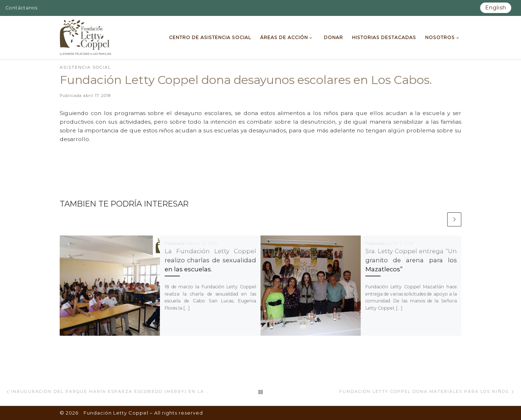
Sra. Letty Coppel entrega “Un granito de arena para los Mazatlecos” (411, 260)
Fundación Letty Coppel (116, 413)
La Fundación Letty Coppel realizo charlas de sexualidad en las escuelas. (210, 260)
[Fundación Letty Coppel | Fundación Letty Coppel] (86, 37)
